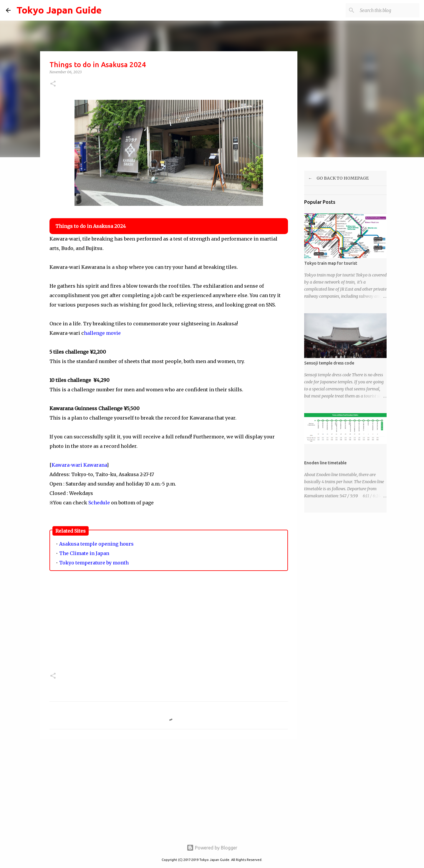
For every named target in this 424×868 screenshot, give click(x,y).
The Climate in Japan (84, 553)
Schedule (99, 503)
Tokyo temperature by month (94, 563)
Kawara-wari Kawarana (79, 465)
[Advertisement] (169, 627)
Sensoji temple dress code (329, 363)
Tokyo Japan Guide (59, 10)
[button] (53, 84)
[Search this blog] (388, 10)
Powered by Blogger (212, 848)
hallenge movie (102, 333)
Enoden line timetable (325, 463)
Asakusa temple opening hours (96, 544)
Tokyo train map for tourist (331, 263)
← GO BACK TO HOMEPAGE (336, 178)
